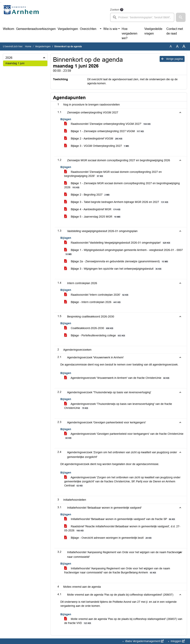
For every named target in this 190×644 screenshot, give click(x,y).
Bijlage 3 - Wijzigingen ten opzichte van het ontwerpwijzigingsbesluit (113, 269)
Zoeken (115, 10)
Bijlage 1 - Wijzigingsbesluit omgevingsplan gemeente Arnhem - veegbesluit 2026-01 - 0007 (124, 252)
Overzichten (88, 29)
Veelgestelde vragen (153, 31)
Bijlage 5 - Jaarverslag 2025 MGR (93, 217)
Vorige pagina (172, 59)
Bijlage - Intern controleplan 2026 (93, 302)
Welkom (9, 29)
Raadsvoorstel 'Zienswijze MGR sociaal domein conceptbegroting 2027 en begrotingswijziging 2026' (113, 174)
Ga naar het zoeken (0, 2)
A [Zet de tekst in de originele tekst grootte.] (171, 46)
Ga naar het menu (1, 2)
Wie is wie (110, 29)
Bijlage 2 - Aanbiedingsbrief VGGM (94, 139)
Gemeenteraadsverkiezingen (36, 29)
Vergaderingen (68, 29)
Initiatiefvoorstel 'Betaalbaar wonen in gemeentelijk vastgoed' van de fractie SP (120, 519)
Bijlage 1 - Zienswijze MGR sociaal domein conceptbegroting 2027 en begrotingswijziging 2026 (122, 185)
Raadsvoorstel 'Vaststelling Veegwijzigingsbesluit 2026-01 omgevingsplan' (118, 243)
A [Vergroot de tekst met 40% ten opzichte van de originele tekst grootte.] (184, 46)
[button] (181, 17)
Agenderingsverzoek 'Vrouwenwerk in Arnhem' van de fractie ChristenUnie (117, 378)
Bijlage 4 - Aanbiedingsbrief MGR (93, 209)
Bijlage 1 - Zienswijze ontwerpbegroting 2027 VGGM (105, 131)
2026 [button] (9, 58)
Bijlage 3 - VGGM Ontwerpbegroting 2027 (97, 146)
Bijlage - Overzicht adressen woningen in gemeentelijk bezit (109, 538)
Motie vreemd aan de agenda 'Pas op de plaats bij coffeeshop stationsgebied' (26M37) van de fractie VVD (123, 621)
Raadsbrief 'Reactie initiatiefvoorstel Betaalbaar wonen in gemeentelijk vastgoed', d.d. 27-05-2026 (122, 528)
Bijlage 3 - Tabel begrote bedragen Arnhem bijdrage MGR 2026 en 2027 (117, 202)
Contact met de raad (175, 31)
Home (28, 46)
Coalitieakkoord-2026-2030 (89, 328)
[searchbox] (142, 17)
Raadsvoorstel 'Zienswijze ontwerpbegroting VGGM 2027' (108, 124)
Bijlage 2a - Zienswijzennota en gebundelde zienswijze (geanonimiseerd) (117, 261)
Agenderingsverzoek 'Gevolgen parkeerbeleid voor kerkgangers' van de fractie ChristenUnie (124, 436)
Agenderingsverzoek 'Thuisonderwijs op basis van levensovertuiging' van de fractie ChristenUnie (118, 406)
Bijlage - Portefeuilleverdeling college (95, 336)
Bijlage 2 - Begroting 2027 (88, 195)
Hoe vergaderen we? (130, 33)
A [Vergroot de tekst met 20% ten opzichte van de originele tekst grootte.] (177, 46)
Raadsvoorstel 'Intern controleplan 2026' (97, 295)
